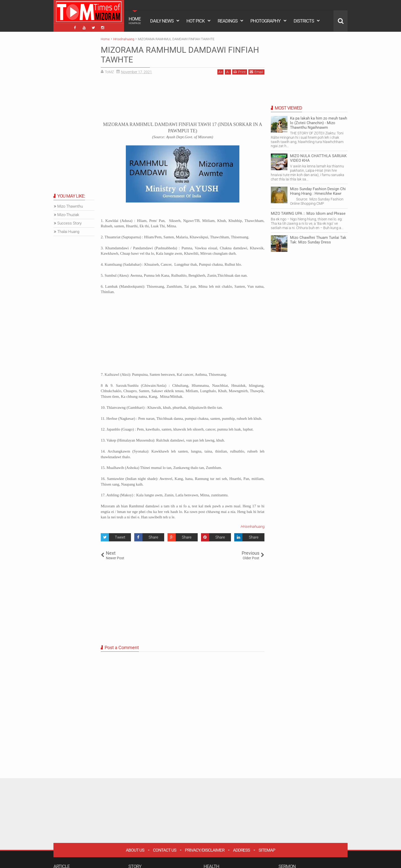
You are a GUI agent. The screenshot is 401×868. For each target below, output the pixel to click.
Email (256, 72)
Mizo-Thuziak (68, 215)
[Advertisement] (183, 100)
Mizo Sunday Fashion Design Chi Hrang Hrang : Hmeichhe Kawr (318, 191)
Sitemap (267, 850)
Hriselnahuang (252, 527)
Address (241, 850)
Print (240, 72)
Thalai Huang (68, 232)
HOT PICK (196, 21)
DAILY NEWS (162, 21)
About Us (135, 850)
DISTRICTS (304, 21)
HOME (135, 20)
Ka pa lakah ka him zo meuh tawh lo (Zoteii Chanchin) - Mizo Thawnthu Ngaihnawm (319, 123)
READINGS (228, 21)
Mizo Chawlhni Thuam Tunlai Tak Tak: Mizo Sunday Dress (318, 240)
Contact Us (165, 850)
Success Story (69, 223)
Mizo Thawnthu (70, 206)
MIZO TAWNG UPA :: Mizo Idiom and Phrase (308, 213)
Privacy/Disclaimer (205, 850)
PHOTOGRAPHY (265, 21)
